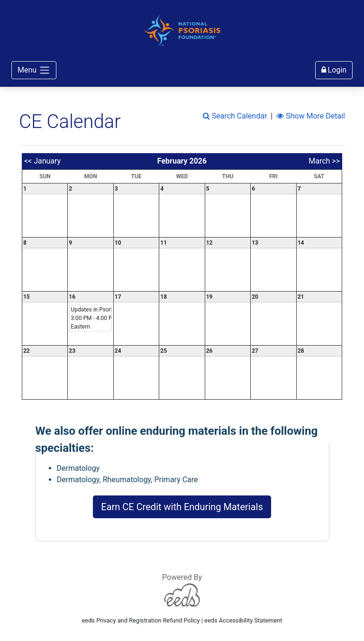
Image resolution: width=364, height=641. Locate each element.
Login (334, 70)
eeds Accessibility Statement (243, 620)
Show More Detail (311, 116)
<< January (42, 161)
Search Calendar (235, 116)
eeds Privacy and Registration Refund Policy (141, 620)
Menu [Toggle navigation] (34, 70)
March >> (324, 161)
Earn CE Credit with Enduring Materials (182, 507)
